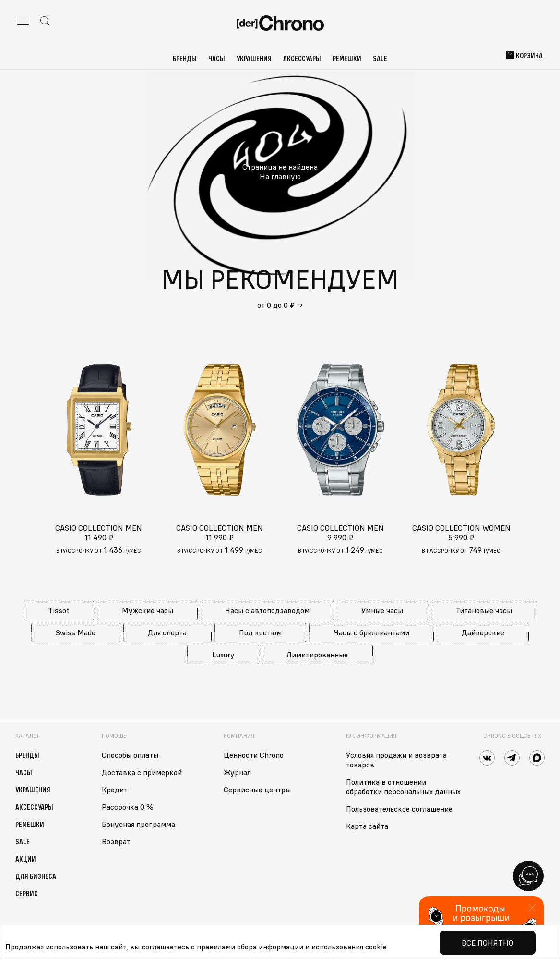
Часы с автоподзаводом (268, 610)
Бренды (185, 58)
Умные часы (382, 610)
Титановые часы (484, 610)
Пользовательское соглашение (399, 809)
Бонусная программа (138, 824)
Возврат (116, 841)
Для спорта (167, 632)
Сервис (27, 893)
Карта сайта (367, 826)
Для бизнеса (36, 876)
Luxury (223, 655)
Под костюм (260, 632)
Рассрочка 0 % (128, 807)
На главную (280, 176)
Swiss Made (76, 632)
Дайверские (483, 632)
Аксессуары (302, 58)
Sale (380, 58)
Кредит (115, 790)
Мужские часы (148, 610)
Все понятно (488, 943)
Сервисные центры (257, 790)
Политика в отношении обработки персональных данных (403, 787)
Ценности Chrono (254, 755)
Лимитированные (317, 655)
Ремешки (347, 58)
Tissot (59, 610)
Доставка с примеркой (142, 772)
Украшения (254, 58)
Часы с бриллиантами (372, 632)
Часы (217, 58)
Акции (26, 859)
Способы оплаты (130, 755)
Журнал (237, 772)
